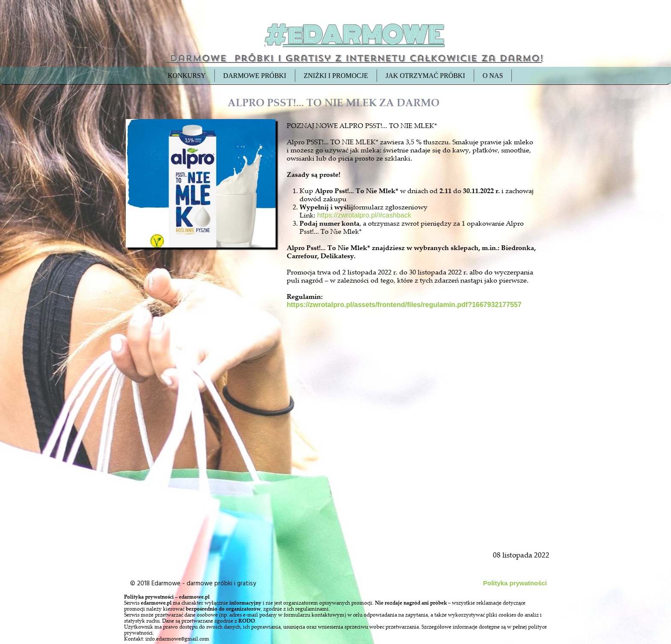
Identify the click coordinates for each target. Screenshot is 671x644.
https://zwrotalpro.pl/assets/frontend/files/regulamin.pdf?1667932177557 (404, 305)
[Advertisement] (202, 446)
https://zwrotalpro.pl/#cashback (364, 215)
